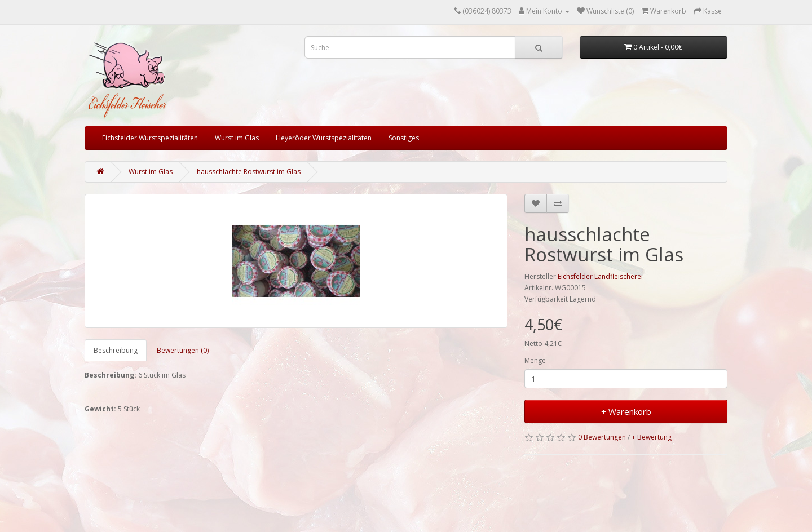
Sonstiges (404, 138)
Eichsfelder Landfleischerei (600, 276)
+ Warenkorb (626, 411)
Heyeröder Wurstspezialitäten (324, 138)
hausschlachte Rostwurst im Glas (249, 172)
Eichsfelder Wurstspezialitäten (150, 138)
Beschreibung (116, 350)
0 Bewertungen (602, 437)
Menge (535, 360)
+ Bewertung (652, 437)
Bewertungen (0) (183, 350)
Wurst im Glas (237, 138)
